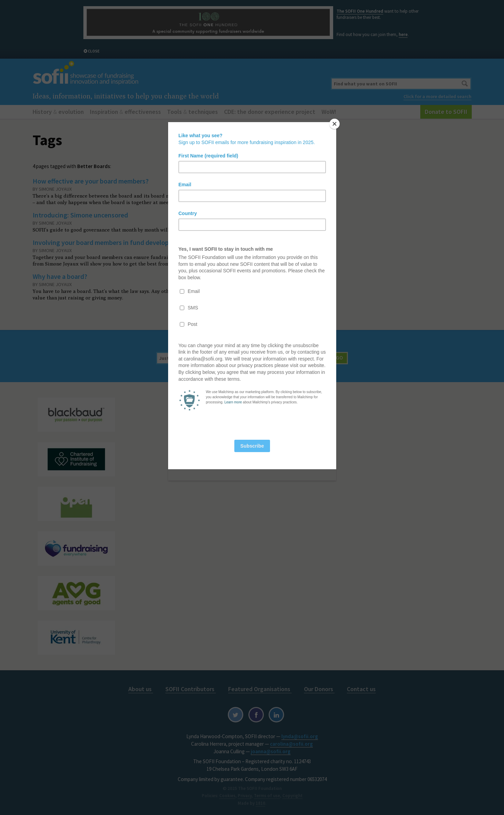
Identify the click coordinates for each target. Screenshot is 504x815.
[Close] (335, 124)
